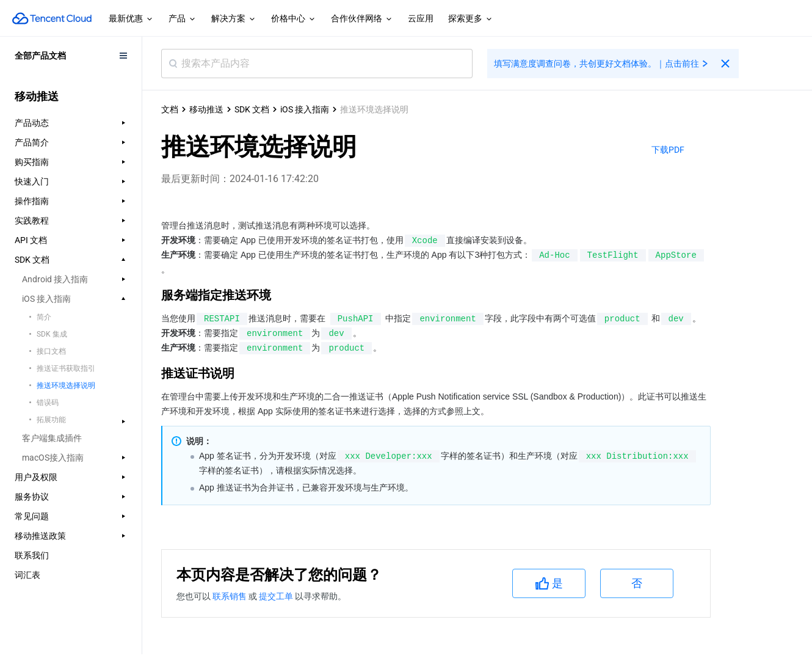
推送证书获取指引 (66, 368)
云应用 (421, 18)
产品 (183, 19)
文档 (170, 109)
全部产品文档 (40, 56)
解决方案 (234, 19)
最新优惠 (131, 19)
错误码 (48, 403)
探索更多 (471, 19)
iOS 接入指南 (305, 109)
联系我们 (32, 555)
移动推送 (206, 109)
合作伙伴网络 (362, 19)
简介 (44, 317)
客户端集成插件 (52, 438)
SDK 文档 (252, 109)
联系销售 (230, 596)
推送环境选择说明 (66, 385)
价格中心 (294, 19)
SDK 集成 (52, 334)
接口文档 (51, 351)
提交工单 (277, 596)
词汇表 (27, 575)
